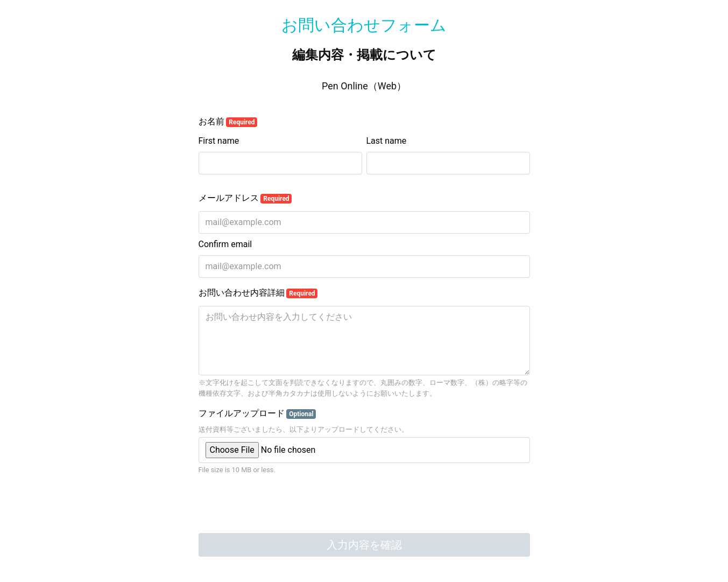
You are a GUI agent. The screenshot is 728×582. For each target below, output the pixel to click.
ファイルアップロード (257, 413)
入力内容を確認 (364, 545)
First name (219, 141)
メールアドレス (245, 198)
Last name (387, 141)
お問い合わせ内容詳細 (258, 293)
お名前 (228, 122)
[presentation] (280, 506)
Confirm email (225, 244)
